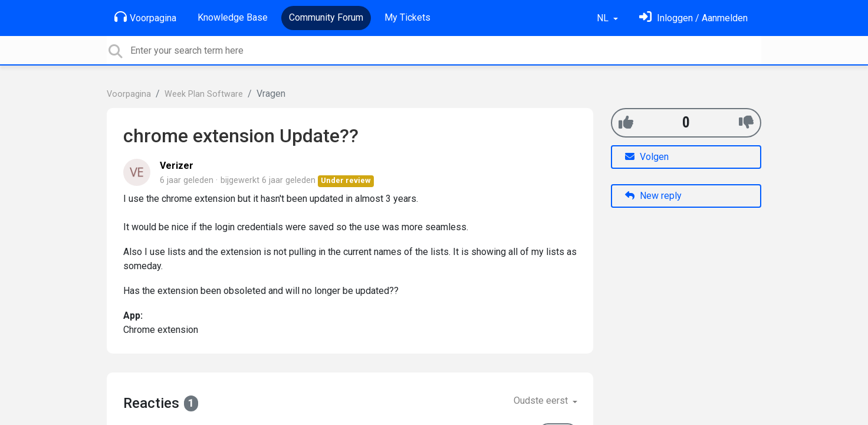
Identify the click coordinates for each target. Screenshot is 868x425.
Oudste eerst (542, 401)
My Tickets (407, 17)
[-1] (746, 122)
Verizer (177, 166)
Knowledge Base (233, 17)
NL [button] (604, 18)
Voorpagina (145, 17)
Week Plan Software (204, 94)
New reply (653, 196)
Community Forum (326, 17)
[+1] (626, 122)
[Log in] (693, 18)
